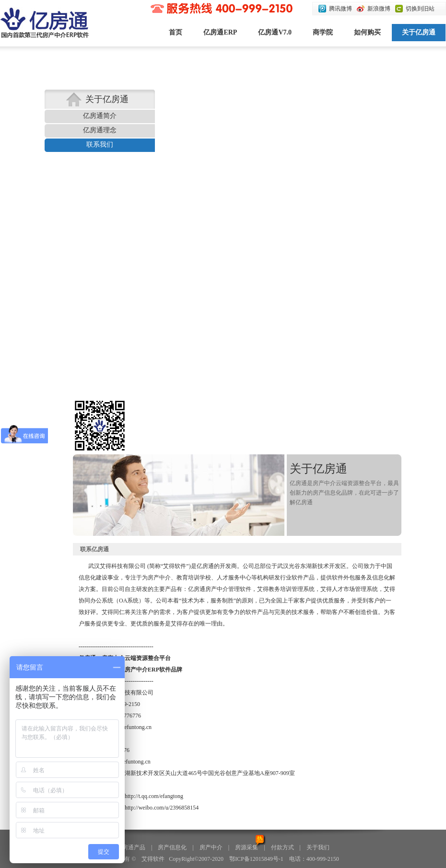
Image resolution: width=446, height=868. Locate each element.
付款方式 (282, 847)
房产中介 (211, 847)
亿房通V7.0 (275, 32)
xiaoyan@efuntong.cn (126, 727)
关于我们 (318, 847)
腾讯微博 (340, 9)
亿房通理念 (100, 130)
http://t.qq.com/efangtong (154, 796)
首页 (176, 32)
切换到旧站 (420, 9)
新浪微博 (379, 9)
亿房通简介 (100, 116)
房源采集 (246, 847)
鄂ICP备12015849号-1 (256, 859)
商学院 (323, 32)
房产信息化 (172, 847)
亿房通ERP (220, 32)
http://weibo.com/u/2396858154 (162, 808)
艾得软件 (153, 859)
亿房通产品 (131, 847)
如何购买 (367, 32)
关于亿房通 (419, 32)
